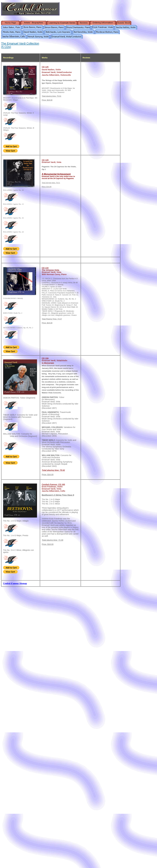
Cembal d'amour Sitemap (15, 583)
